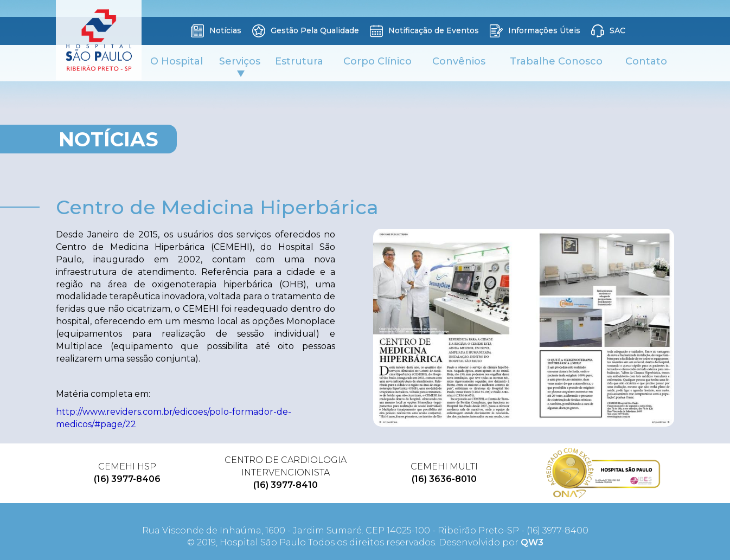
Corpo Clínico (377, 61)
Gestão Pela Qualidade (306, 31)
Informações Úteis (535, 31)
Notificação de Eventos (424, 31)
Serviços (240, 66)
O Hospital (177, 61)
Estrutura (299, 61)
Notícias (216, 31)
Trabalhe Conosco (556, 61)
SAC (608, 31)
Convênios (459, 61)
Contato (646, 61)
